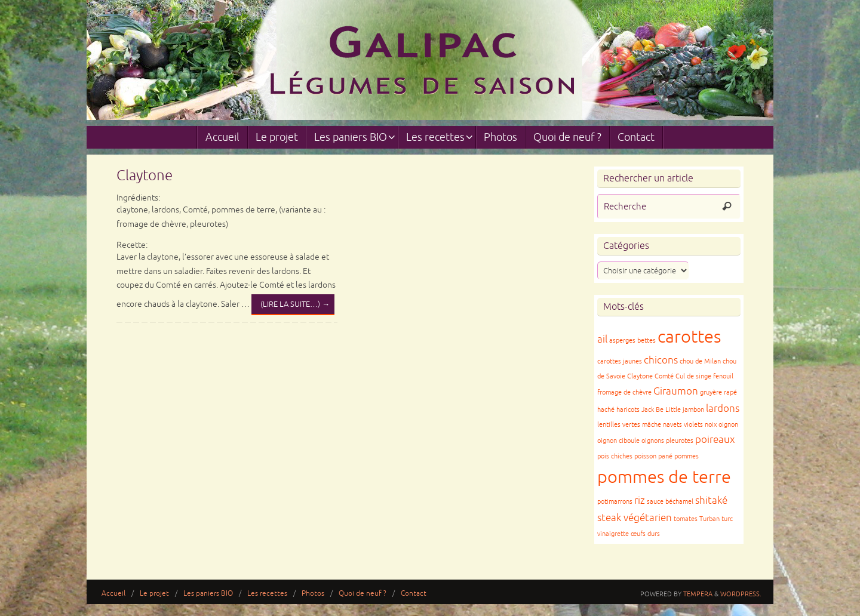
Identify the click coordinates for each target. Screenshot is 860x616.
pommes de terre (664, 477)
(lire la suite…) (295, 304)
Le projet (154, 594)
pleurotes (680, 441)
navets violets (683, 425)
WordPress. (741, 594)
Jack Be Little (661, 410)
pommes (687, 456)
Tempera (698, 594)
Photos (313, 594)
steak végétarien (635, 518)
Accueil (113, 594)
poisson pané (653, 456)
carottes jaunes (620, 361)
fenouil (723, 376)
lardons (723, 409)
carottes (689, 337)
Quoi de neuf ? (363, 594)
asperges (622, 341)
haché (606, 410)
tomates (686, 519)
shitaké (711, 500)
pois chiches (615, 456)
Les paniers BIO (208, 594)
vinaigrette (613, 534)
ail (602, 339)
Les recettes (267, 594)
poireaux (715, 440)
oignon (728, 425)
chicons (661, 360)
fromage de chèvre (624, 392)
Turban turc (716, 519)
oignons (653, 441)
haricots (628, 410)
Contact (414, 594)
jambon (693, 410)
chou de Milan (700, 361)
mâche (652, 425)
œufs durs (645, 534)
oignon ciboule (618, 441)
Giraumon (676, 391)
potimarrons (615, 502)
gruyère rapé (718, 392)
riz (640, 500)
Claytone (145, 175)
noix (711, 425)
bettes (646, 341)
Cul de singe (693, 376)
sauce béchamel (670, 502)
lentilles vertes (619, 425)
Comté (664, 376)
